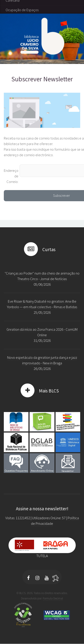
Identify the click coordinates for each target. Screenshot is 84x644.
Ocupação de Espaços (22, 24)
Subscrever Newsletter (42, 79)
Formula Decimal (53, 598)
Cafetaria (13, 15)
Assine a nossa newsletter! (42, 509)
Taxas (10, 5)
